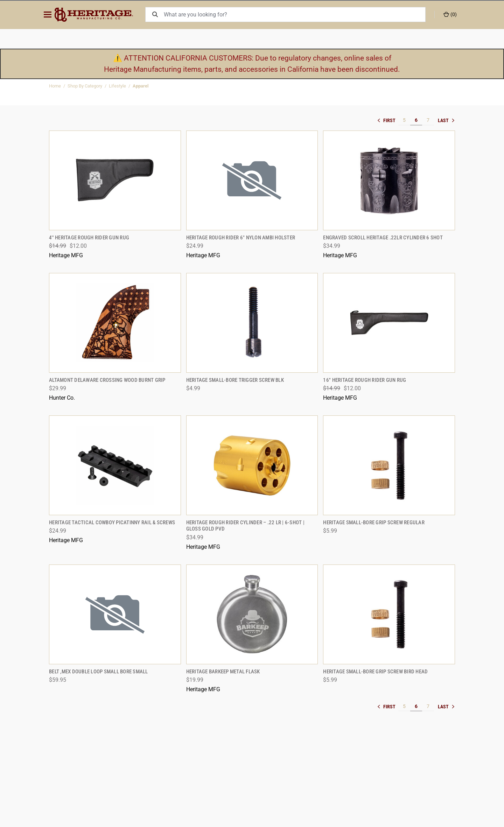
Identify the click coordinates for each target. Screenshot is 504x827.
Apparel (141, 86)
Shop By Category (85, 86)
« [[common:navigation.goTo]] (388, 120)
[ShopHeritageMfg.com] (99, 15)
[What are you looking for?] (296, 15)
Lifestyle (117, 86)
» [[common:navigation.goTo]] (446, 120)
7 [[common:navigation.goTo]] (428, 120)
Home (55, 86)
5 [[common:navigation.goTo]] (404, 120)
